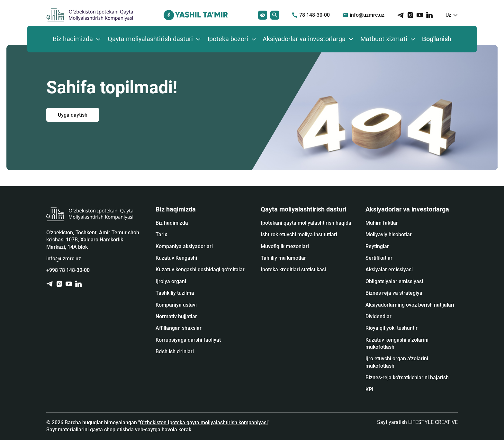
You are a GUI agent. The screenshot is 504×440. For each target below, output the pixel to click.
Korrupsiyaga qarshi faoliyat (188, 340)
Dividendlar (378, 316)
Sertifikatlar (379, 258)
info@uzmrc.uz (364, 15)
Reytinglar (377, 246)
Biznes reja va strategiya (394, 293)
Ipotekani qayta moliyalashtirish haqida (306, 223)
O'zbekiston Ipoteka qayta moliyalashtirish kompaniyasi (204, 422)
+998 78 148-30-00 (68, 270)
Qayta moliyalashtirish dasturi (150, 39)
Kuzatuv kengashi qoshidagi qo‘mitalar (200, 269)
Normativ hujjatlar (176, 316)
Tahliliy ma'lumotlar (283, 258)
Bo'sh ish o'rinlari (175, 351)
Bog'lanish (437, 39)
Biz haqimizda (73, 39)
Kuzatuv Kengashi (176, 258)
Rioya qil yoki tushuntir (392, 328)
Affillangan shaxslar (179, 328)
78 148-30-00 (311, 15)
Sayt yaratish (417, 422)
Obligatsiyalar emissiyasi (394, 281)
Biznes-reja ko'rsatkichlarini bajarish (407, 377)
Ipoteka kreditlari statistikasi (293, 269)
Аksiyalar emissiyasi (389, 269)
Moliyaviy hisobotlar (389, 234)
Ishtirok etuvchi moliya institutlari (299, 234)
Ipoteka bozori (228, 39)
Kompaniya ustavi (176, 305)
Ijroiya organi (171, 281)
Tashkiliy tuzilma (175, 293)
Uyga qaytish (73, 115)
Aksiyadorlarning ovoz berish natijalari (410, 305)
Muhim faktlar (382, 223)
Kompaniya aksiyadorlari (184, 246)
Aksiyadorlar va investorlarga (304, 39)
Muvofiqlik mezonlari (285, 246)
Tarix (161, 234)
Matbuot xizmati (384, 39)
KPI (369, 389)
